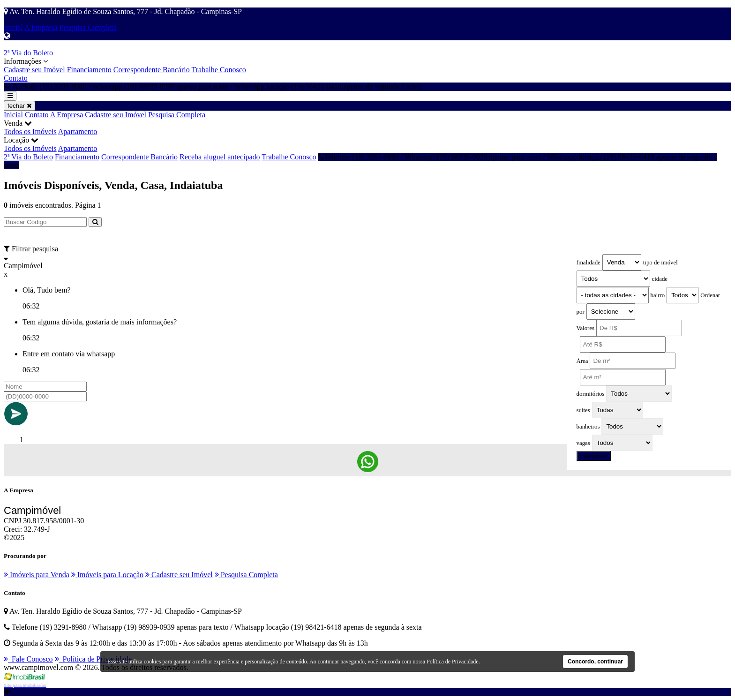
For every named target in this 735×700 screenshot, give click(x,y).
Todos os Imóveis (30, 132)
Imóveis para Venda (37, 575)
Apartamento (78, 132)
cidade (660, 279)
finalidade (589, 263)
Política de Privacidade (94, 659)
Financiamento (89, 70)
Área (582, 361)
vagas (583, 443)
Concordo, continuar (595, 662)
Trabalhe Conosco (219, 70)
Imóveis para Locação (107, 575)
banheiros (588, 427)
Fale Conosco (28, 659)
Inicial (13, 27)
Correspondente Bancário (152, 70)
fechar (19, 106)
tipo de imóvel (660, 263)
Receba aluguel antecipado (220, 157)
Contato (16, 78)
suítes (583, 410)
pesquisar (594, 456)
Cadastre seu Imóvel (34, 70)
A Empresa (41, 27)
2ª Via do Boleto (28, 53)
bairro (658, 295)
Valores (585, 328)
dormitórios (591, 394)
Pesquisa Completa (88, 27)
